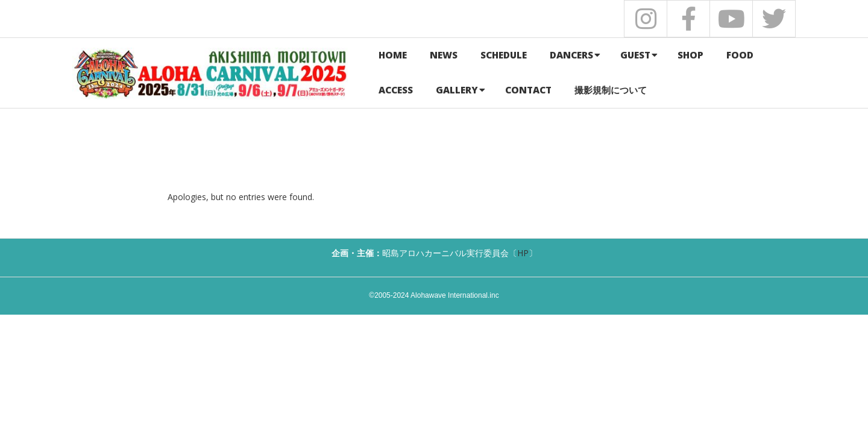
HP (523, 253)
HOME (393, 55)
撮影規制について (611, 90)
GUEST (635, 55)
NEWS (444, 55)
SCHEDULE (504, 55)
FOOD (740, 55)
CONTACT (528, 90)
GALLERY (457, 90)
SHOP (690, 55)
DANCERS (571, 55)
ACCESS (396, 90)
